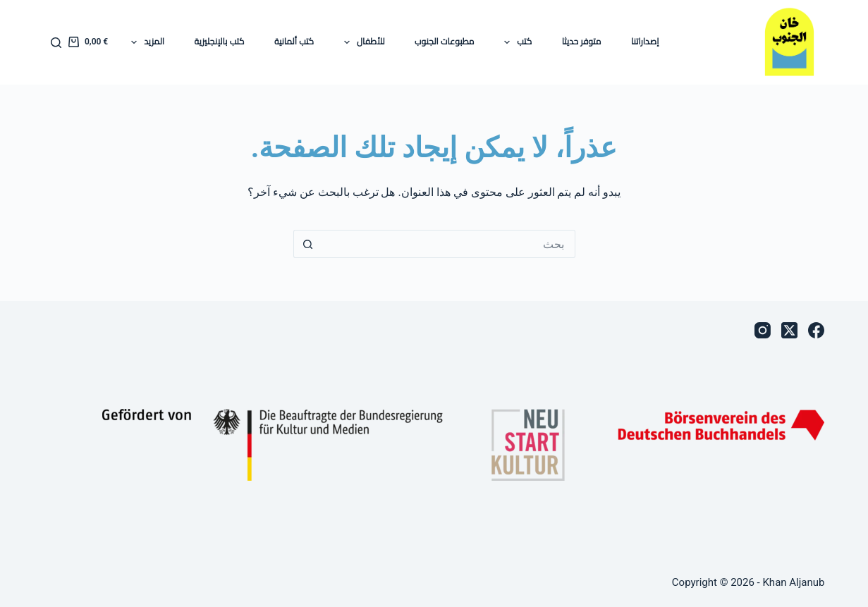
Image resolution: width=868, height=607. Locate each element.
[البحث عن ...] (448, 244)
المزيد (145, 42)
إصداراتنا (645, 42)
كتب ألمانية (294, 42)
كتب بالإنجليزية (220, 42)
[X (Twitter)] (789, 330)
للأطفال (362, 42)
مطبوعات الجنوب (444, 42)
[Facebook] (816, 330)
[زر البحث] (307, 244)
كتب (515, 42)
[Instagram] (763, 330)
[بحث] (56, 43)
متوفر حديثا (582, 42)
